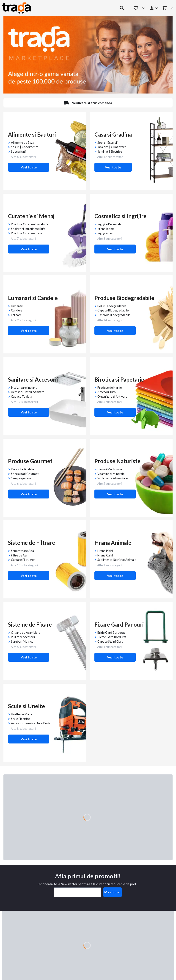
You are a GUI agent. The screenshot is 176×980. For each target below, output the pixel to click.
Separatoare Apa (22, 551)
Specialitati (18, 151)
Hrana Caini (105, 555)
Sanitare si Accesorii (33, 379)
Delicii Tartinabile (22, 469)
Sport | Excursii (107, 143)
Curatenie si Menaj (31, 216)
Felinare (16, 315)
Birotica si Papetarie (119, 379)
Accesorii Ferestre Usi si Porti (30, 723)
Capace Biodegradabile (113, 310)
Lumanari (17, 306)
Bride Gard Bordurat (111, 633)
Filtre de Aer (19, 555)
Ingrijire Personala (109, 224)
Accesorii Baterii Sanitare (28, 392)
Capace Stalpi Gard (110, 641)
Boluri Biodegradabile (112, 306)
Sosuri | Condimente (25, 147)
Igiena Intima (106, 229)
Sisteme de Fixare (30, 624)
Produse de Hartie (110, 388)
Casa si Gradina (113, 134)
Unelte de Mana (22, 714)
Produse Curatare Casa (27, 233)
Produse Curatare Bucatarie (30, 224)
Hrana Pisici (105, 551)
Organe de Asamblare (26, 633)
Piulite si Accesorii (23, 637)
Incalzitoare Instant (24, 388)
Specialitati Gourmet (25, 474)
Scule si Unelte (26, 706)
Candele (16, 310)
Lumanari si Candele (33, 298)
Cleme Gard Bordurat (112, 637)
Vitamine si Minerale (111, 474)
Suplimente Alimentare (113, 478)
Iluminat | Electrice (110, 151)
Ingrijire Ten (105, 233)
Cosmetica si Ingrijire (120, 216)
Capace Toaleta (22, 396)
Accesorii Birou (107, 392)
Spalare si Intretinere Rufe (28, 229)
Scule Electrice (20, 719)
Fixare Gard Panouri (119, 624)
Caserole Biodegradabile (114, 315)
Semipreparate (21, 478)
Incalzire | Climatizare (112, 147)
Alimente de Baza (23, 143)
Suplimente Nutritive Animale (117, 560)
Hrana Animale (113, 543)
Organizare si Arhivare (112, 396)
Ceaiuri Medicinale (110, 469)
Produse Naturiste (117, 461)
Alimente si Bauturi (32, 134)
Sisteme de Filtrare (32, 543)
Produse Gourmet (30, 461)
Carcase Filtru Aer (23, 560)
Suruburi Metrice (22, 641)
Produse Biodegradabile (124, 298)
